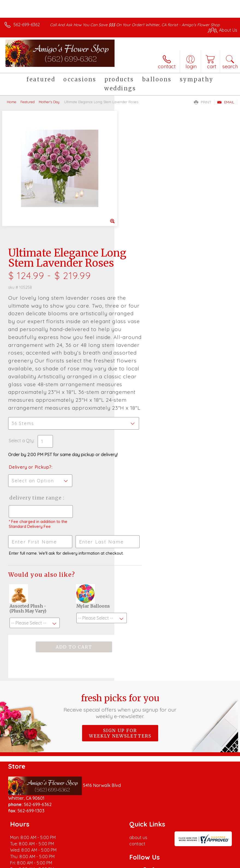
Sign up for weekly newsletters (120, 649)
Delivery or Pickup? (144, 372)
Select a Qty (135, 345)
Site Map (217, 862)
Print (203, 102)
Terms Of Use (112, 862)
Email (226, 102)
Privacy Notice (145, 862)
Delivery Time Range (141, 408)
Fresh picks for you (120, 622)
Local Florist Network (184, 862)
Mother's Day (49, 102)
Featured (28, 102)
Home (12, 102)
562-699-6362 (27, 25)
